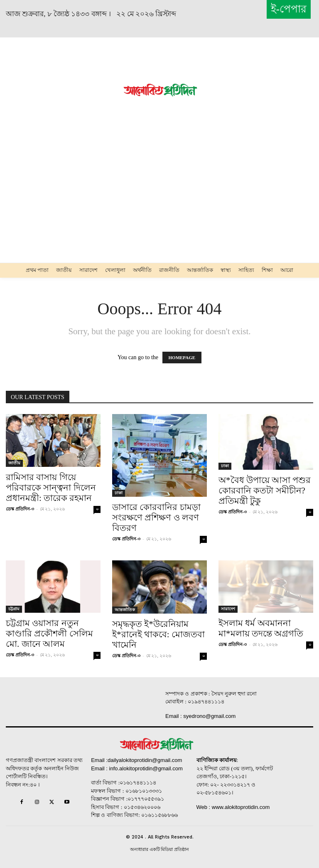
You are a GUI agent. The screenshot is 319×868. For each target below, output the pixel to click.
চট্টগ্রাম (14, 609)
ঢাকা (119, 493)
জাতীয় (14, 463)
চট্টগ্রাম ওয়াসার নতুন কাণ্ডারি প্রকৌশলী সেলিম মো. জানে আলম (49, 634)
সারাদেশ (228, 609)
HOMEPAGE (182, 358)
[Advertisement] (66, 89)
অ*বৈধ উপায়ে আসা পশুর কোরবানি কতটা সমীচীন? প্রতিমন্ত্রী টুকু (265, 491)
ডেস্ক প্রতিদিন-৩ (20, 509)
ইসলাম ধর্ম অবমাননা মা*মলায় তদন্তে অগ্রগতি (261, 628)
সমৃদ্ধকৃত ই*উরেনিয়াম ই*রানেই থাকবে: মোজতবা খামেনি (158, 634)
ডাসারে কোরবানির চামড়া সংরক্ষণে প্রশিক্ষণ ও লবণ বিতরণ (156, 518)
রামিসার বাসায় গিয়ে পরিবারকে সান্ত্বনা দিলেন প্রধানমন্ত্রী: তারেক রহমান (51, 488)
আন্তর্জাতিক (125, 610)
